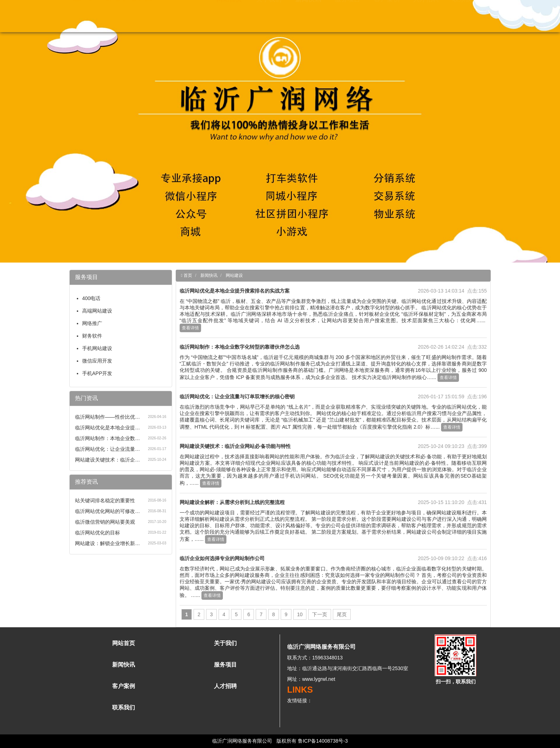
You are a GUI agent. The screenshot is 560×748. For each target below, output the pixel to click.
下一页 (320, 614)
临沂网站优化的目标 (97, 533)
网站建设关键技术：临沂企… (107, 460)
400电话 (91, 298)
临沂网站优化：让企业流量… (107, 449)
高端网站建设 (97, 311)
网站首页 (229, 14)
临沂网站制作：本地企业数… (107, 438)
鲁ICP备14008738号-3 (323, 741)
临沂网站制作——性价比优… (107, 417)
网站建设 (234, 275)
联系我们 (465, 14)
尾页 (342, 614)
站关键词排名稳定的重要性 (105, 500)
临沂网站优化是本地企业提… (107, 428)
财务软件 (92, 336)
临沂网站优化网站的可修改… (107, 511)
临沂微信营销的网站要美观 (105, 522)
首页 (187, 275)
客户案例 (387, 14)
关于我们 (269, 14)
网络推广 (92, 323)
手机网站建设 (97, 348)
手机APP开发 (97, 373)
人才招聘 (426, 14)
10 (300, 614)
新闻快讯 (308, 14)
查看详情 (190, 328)
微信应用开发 (97, 361)
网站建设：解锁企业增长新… (107, 543)
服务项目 (347, 14)
